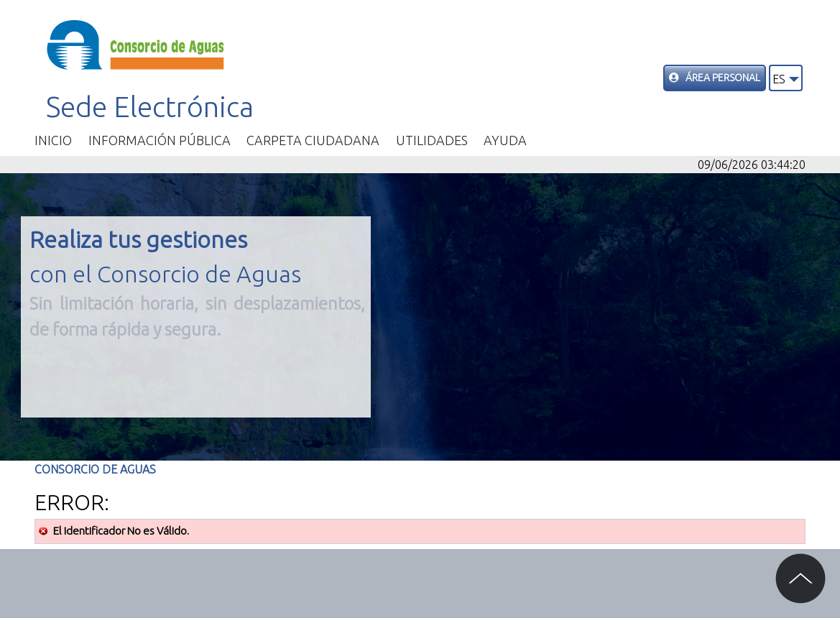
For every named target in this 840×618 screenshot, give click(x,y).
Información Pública (160, 140)
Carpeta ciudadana (313, 140)
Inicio (53, 140)
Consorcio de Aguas (95, 469)
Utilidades (432, 140)
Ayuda (505, 140)
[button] (786, 78)
